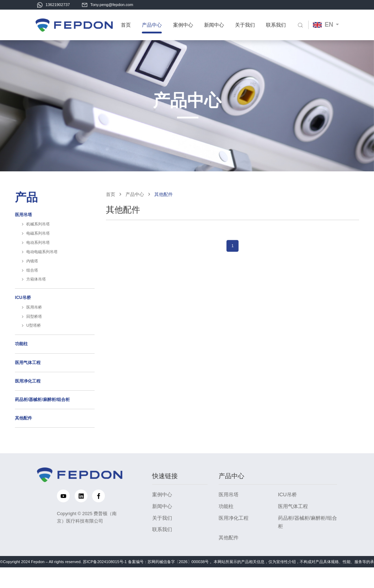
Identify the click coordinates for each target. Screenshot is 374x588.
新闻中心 (213, 25)
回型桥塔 (34, 328)
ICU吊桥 (23, 310)
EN (322, 25)
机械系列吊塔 (38, 236)
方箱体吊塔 (36, 292)
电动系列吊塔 (38, 255)
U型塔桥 (34, 338)
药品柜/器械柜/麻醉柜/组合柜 (42, 412)
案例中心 (182, 25)
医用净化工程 (28, 393)
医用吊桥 (34, 319)
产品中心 (151, 25)
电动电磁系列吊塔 (42, 264)
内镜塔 (32, 273)
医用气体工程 (28, 375)
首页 (125, 25)
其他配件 (23, 430)
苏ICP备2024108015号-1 (105, 571)
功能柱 (21, 356)
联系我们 (274, 25)
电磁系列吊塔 (38, 245)
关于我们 (244, 25)
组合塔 (32, 282)
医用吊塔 (23, 227)
